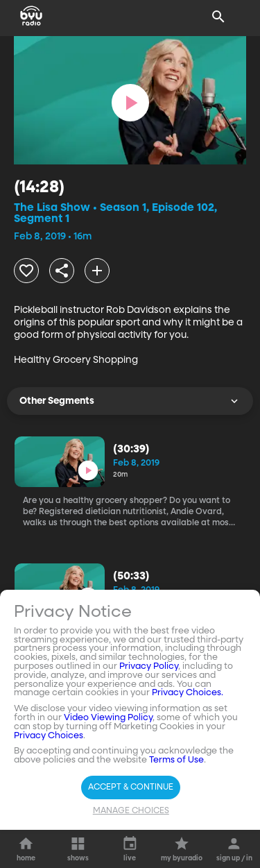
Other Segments (130, 401)
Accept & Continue (131, 788)
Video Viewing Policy (108, 718)
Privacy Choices (49, 736)
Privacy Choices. (188, 693)
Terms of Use (176, 760)
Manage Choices (131, 811)
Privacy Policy (149, 666)
